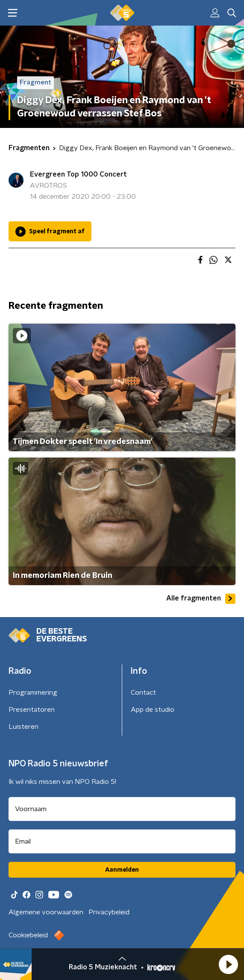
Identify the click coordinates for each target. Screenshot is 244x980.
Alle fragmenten (201, 599)
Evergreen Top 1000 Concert (78, 174)
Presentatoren (32, 710)
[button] (228, 964)
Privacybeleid (109, 912)
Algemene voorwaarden (46, 912)
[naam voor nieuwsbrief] (122, 809)
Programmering (33, 693)
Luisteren (24, 727)
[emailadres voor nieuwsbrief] (122, 841)
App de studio (153, 710)
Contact (143, 693)
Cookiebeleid (28, 935)
